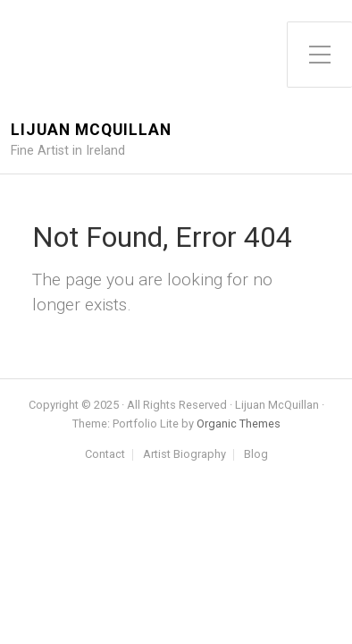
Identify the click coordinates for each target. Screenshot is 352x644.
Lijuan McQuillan (91, 130)
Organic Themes (239, 424)
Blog (256, 455)
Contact (105, 455)
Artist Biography (184, 455)
